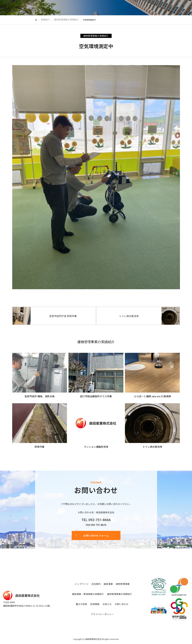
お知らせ (107, 604)
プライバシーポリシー (102, 614)
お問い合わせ (122, 604)
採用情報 (95, 604)
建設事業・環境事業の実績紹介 (88, 594)
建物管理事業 (123, 584)
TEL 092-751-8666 (96, 520)
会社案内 (96, 584)
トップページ (82, 584)
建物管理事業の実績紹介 (96, 36)
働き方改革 (82, 604)
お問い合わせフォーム (96, 535)
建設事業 (108, 584)
